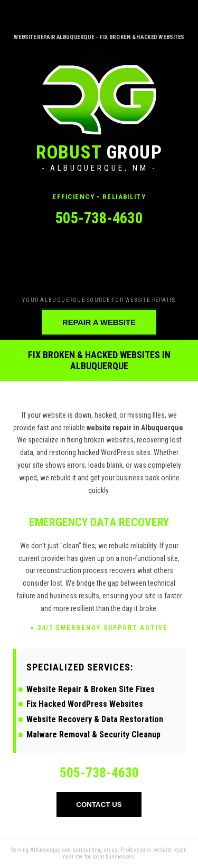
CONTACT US (99, 805)
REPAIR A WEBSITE (99, 322)
